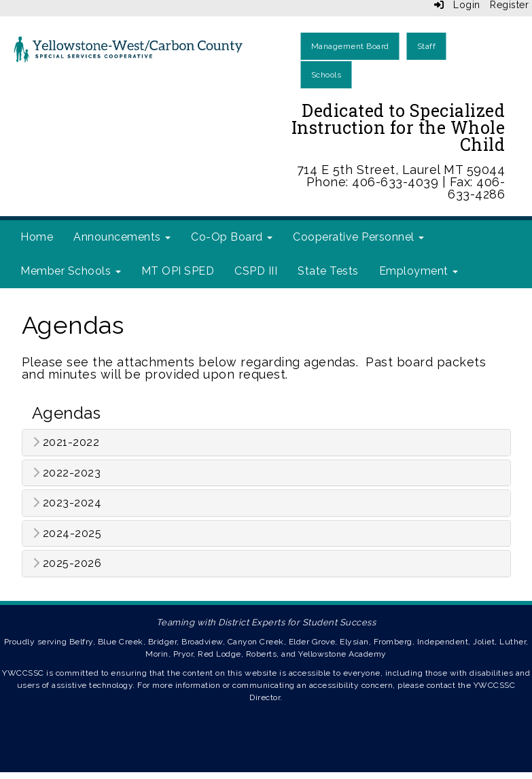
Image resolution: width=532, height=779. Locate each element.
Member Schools (71, 271)
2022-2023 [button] (67, 473)
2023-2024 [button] (67, 503)
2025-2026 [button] (67, 564)
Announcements (122, 237)
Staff (427, 46)
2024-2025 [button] (67, 534)
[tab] (266, 443)
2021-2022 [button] (66, 443)
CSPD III (256, 271)
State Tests (328, 271)
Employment (419, 271)
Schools (326, 75)
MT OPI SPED (178, 271)
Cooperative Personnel (358, 237)
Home (37, 237)
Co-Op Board (232, 237)
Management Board (350, 46)
